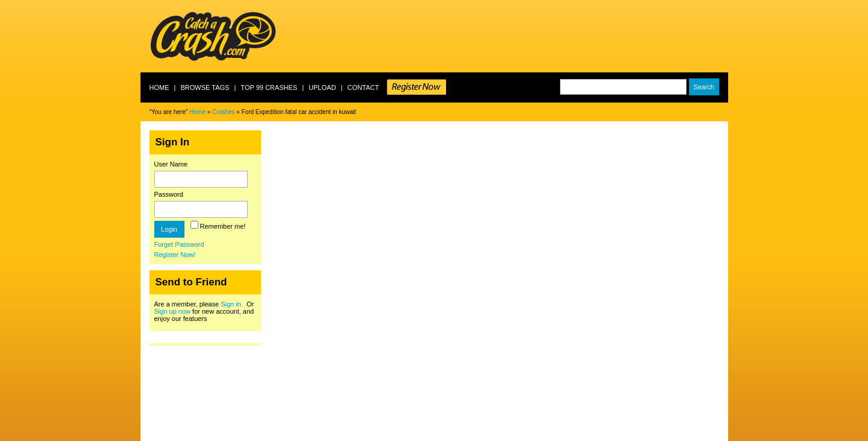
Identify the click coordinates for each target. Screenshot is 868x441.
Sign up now (173, 311)
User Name (171, 164)
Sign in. (232, 304)
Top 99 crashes (269, 87)
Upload (322, 87)
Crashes (223, 112)
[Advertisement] (509, 36)
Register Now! (175, 255)
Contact (363, 87)
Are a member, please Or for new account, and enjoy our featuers (204, 311)
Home (159, 87)
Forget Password (179, 244)
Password (169, 194)
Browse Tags (205, 87)
